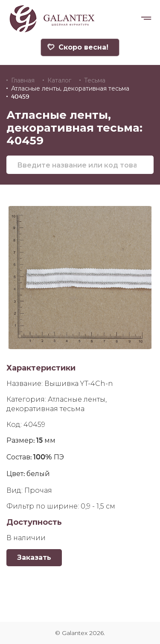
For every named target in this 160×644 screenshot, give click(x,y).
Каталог (59, 80)
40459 (20, 97)
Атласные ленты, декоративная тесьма (70, 88)
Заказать (34, 557)
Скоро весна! (78, 47)
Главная (23, 80)
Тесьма (95, 80)
